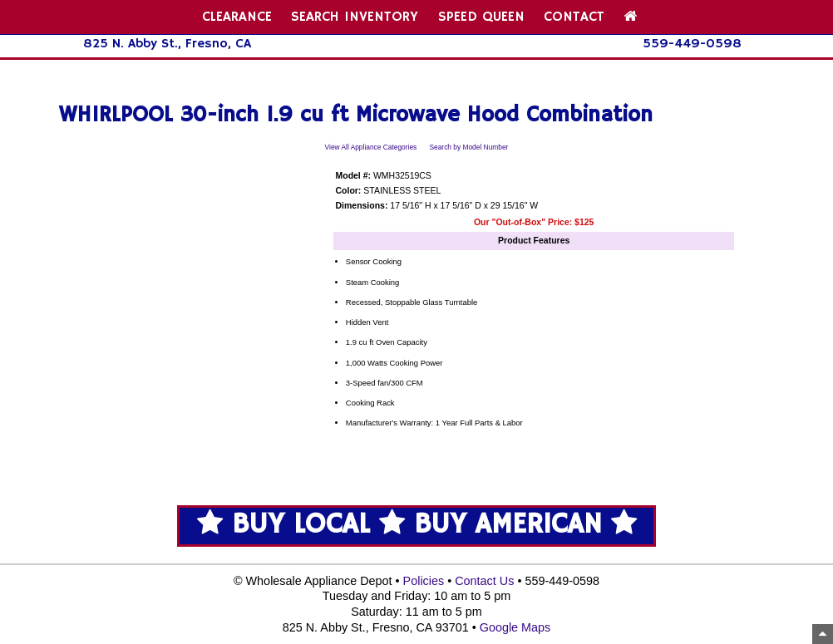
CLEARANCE (237, 17)
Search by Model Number (468, 147)
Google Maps (515, 627)
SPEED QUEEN (481, 17)
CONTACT (574, 17)
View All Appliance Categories (371, 147)
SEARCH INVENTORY (355, 17)
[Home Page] (630, 17)
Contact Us (484, 581)
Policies (424, 581)
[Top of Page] (823, 634)
